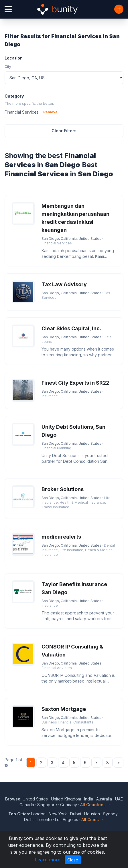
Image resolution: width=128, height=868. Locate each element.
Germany (69, 805)
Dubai (76, 814)
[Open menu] (8, 9)
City (8, 67)
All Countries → (95, 805)
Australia (104, 799)
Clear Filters (64, 131)
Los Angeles (67, 819)
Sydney (110, 814)
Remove (50, 112)
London (38, 814)
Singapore (47, 805)
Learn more (48, 860)
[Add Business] (119, 9)
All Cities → (93, 819)
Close (73, 860)
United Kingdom (66, 799)
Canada (27, 805)
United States (35, 799)
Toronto (44, 819)
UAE (119, 799)
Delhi (29, 819)
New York (58, 814)
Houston (92, 814)
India (89, 799)
